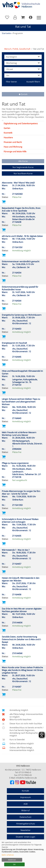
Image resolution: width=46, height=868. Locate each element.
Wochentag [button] (23, 63)
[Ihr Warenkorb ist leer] (23, 17)
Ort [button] (23, 75)
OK (14, 864)
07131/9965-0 (25, 772)
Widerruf (25, 810)
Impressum (26, 797)
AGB (26, 804)
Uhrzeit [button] (23, 69)
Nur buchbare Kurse (23, 173)
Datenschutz (25, 817)
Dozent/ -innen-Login (26, 837)
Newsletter (26, 830)
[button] (15, 17)
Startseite (6, 33)
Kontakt (25, 791)
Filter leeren (11, 82)
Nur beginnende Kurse (23, 167)
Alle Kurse (23, 161)
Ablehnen (12, 860)
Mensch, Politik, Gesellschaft (17, 49)
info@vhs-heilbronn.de (26, 778)
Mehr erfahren (8, 855)
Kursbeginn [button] (23, 57)
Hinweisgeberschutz (26, 824)
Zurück (23, 94)
